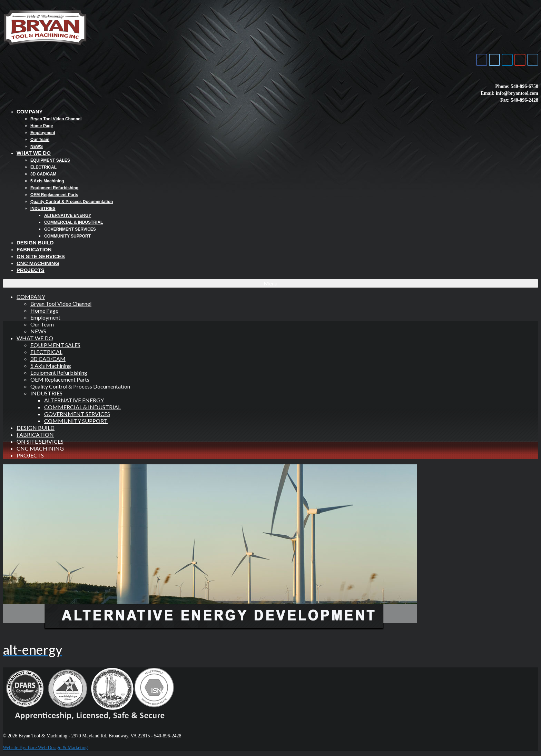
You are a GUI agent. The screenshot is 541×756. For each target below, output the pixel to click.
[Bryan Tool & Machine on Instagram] (533, 60)
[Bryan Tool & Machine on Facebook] (482, 60)
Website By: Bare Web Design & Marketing (45, 748)
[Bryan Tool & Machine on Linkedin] (507, 60)
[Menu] (270, 283)
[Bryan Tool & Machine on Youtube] (520, 60)
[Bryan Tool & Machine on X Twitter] (494, 60)
